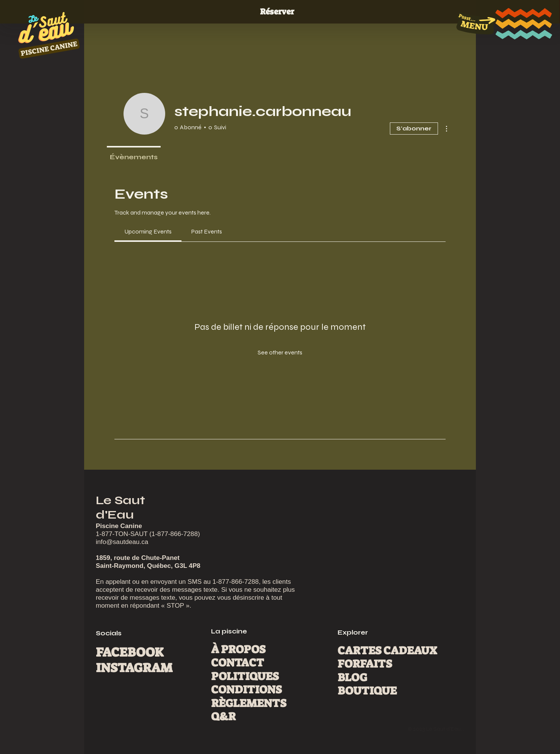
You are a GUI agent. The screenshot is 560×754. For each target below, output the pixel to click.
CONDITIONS (246, 690)
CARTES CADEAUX (387, 651)
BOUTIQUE (367, 691)
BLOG (352, 677)
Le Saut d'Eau (120, 508)
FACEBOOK (130, 652)
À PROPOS (238, 649)
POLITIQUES (245, 676)
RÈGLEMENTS (249, 703)
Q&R (223, 716)
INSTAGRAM (134, 668)
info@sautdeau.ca (122, 542)
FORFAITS (365, 664)
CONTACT (238, 663)
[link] (148, 231)
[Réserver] (280, 12)
